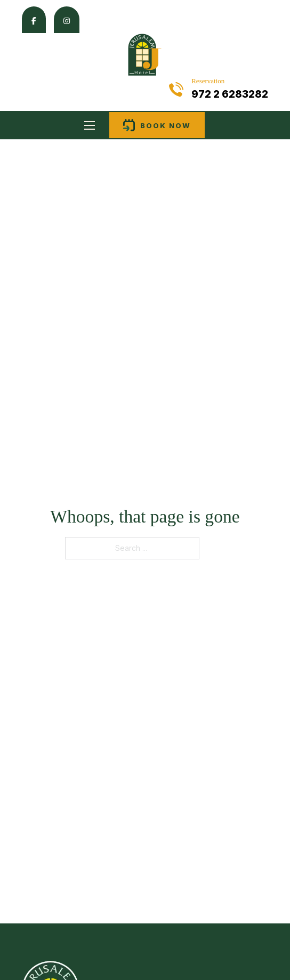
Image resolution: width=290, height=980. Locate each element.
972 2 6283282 (230, 94)
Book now (157, 125)
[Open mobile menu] (90, 125)
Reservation (208, 81)
